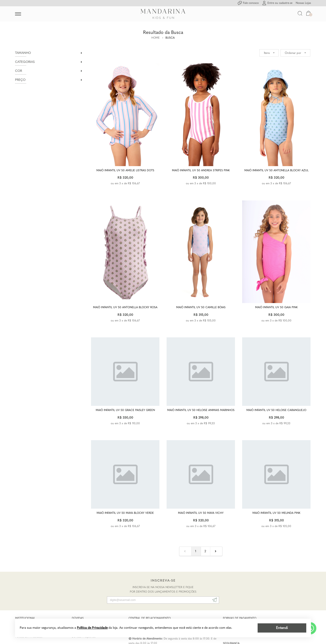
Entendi (282, 628)
